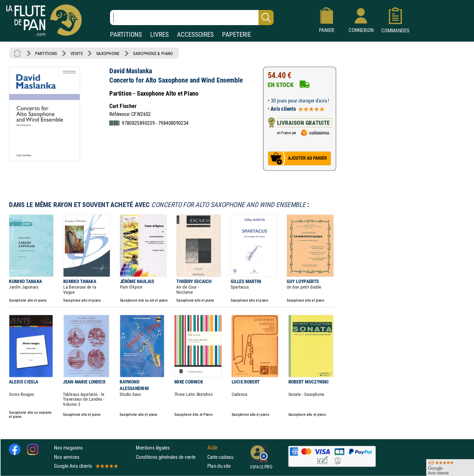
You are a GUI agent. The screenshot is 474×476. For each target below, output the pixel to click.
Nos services (67, 457)
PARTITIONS (126, 35)
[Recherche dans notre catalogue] (192, 18)
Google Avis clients (86, 466)
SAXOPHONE (108, 53)
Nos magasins (68, 448)
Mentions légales (153, 448)
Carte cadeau (220, 457)
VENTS (76, 53)
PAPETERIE (236, 35)
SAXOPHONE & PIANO (153, 53)
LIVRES (159, 35)
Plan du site (219, 466)
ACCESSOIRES (195, 35)
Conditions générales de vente (170, 457)
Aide (212, 448)
